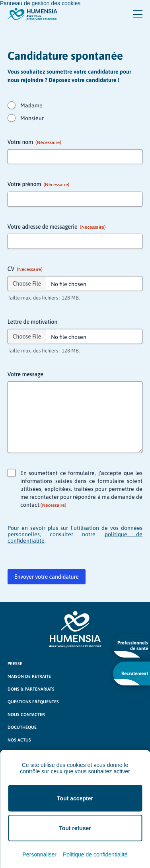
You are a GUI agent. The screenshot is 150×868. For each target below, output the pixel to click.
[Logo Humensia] (75, 630)
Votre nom (34, 143)
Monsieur (32, 119)
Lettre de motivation (32, 322)
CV (25, 270)
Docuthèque (22, 727)
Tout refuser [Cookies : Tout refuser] (75, 828)
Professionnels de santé (131, 649)
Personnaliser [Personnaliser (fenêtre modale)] (39, 854)
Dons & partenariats (31, 689)
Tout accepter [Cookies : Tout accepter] (75, 798)
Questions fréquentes (33, 702)
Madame (31, 106)
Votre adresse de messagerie (56, 227)
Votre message (25, 375)
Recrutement (131, 678)
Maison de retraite (29, 676)
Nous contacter (26, 714)
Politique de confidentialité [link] (95, 854)
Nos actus (19, 740)
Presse (15, 664)
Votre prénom (38, 185)
